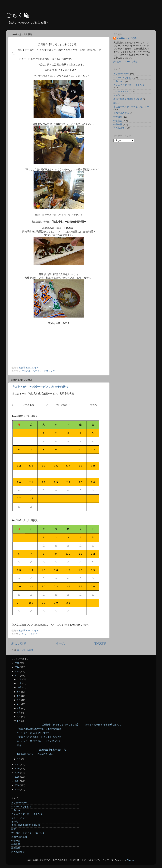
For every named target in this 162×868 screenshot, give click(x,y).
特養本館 (118, 124)
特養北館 (118, 121)
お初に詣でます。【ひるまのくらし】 (36, 754)
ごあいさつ (119, 81)
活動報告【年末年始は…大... (42, 750)
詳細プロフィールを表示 (126, 62)
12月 (20, 679)
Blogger (130, 860)
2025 (17, 663)
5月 (19, 708)
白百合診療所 (120, 128)
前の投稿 (100, 643)
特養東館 (118, 117)
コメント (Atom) (25, 650)
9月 (19, 692)
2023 (17, 671)
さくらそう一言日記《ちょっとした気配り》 (39, 741)
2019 (17, 773)
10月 (20, 687)
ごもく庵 (17, 15)
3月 (19, 717)
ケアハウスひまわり (123, 78)
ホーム (60, 643)
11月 (20, 683)
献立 (116, 103)
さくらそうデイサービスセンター (130, 85)
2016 (17, 785)
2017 (17, 781)
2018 (17, 777)
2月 (19, 721)
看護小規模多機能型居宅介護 (128, 99)
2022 (17, 676)
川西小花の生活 (121, 113)
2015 (17, 789)
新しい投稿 (19, 643)
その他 (117, 95)
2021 (17, 764)
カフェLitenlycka (121, 74)
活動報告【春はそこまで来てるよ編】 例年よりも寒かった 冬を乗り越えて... (70, 725)
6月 (19, 704)
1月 (19, 759)
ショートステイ (29, 634)
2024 (17, 667)
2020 (17, 768)
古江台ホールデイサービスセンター (39, 371)
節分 (19, 745)
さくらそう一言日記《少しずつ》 (33, 733)
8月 (19, 696)
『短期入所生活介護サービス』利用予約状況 (40, 387)
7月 (19, 700)
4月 (19, 713)
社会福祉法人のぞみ (127, 38)
